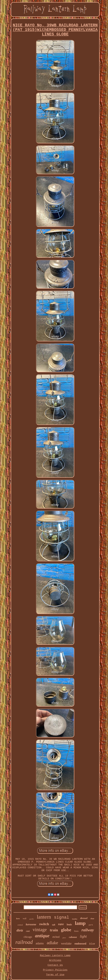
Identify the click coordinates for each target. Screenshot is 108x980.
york (91, 925)
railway (88, 930)
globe (66, 930)
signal (61, 917)
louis (69, 924)
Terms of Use (55, 975)
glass (64, 938)
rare (61, 924)
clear (92, 919)
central (20, 925)
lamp (80, 923)
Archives (55, 960)
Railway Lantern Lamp (55, 956)
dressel (84, 918)
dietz (20, 930)
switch (44, 924)
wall (25, 919)
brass (76, 931)
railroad (24, 942)
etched (56, 937)
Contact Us (55, 965)
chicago (28, 937)
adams (40, 943)
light (83, 936)
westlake (66, 943)
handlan (75, 919)
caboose (73, 937)
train (54, 930)
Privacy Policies (55, 970)
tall (54, 925)
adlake (52, 943)
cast (28, 931)
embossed (80, 944)
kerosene (31, 924)
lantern (44, 917)
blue (92, 944)
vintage (40, 930)
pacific (32, 919)
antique (42, 936)
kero (18, 919)
